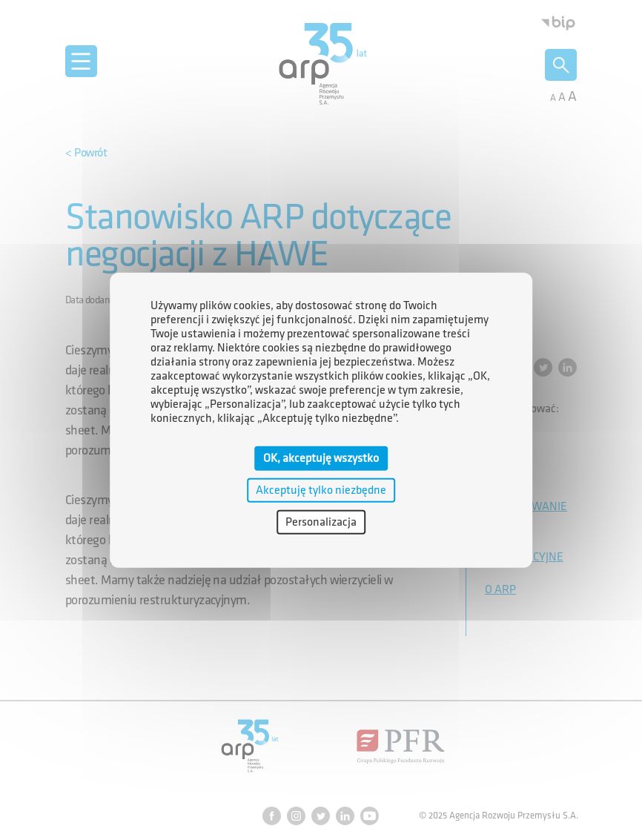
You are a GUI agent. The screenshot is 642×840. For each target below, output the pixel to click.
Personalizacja (321, 522)
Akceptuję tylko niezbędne (321, 490)
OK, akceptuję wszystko (321, 458)
